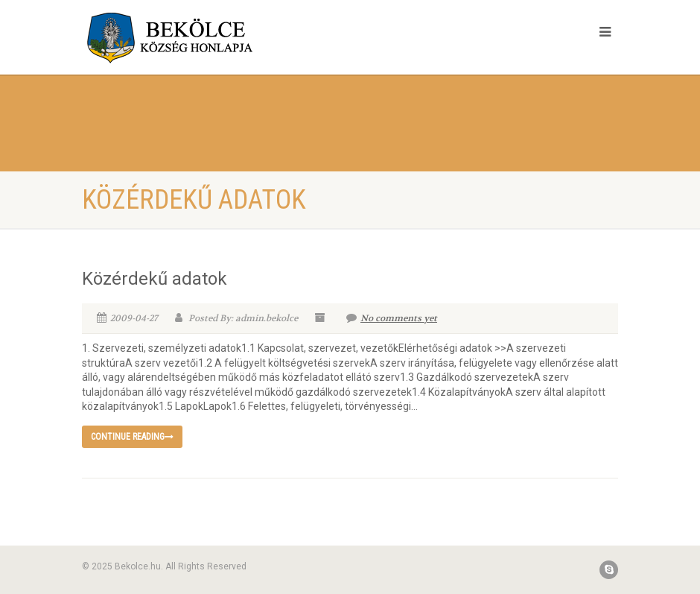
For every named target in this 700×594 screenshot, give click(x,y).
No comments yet (392, 318)
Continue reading (132, 437)
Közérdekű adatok (155, 279)
